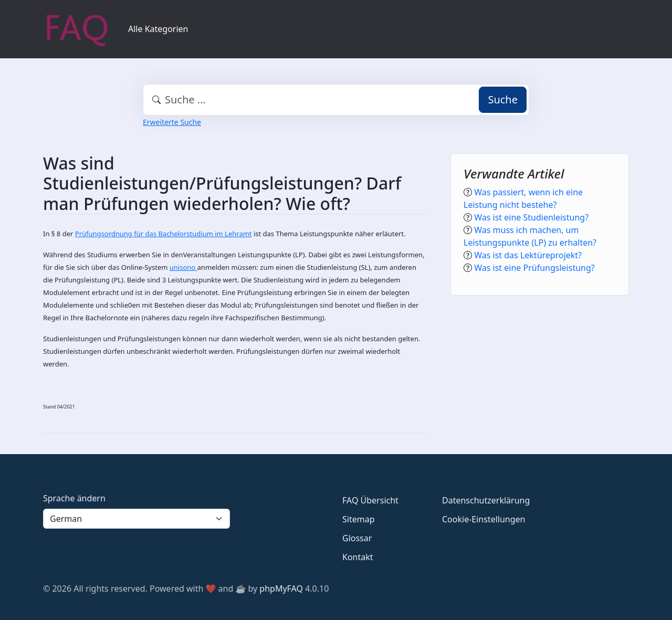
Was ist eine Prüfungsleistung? (534, 268)
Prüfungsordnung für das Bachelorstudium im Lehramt (164, 234)
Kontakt (358, 557)
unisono (183, 267)
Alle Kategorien (158, 29)
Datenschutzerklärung (486, 500)
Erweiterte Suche (172, 122)
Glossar (357, 538)
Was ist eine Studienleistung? (531, 217)
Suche (503, 99)
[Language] (136, 519)
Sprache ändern (74, 498)
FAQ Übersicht (370, 500)
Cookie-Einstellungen (484, 519)
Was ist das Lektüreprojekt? (528, 255)
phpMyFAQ (281, 589)
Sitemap (359, 519)
